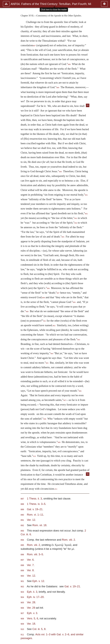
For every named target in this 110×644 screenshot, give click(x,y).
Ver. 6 (30, 560)
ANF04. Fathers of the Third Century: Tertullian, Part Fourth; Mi (51, 4)
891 (86, 195)
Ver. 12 (31, 520)
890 (60, 172)
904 (52, 354)
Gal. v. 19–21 (35, 509)
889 (58, 88)
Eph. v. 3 (32, 613)
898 (44, 298)
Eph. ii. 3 (32, 592)
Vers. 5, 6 (32, 618)
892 (86, 214)
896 (48, 288)
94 (88, 474)
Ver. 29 (31, 608)
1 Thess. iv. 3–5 (36, 504)
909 (59, 442)
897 (58, 293)
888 (69, 64)
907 (65, 400)
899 (74, 302)
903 (79, 340)
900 (27, 312)
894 (76, 223)
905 (47, 363)
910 (34, 456)
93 (88, 105)
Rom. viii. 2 (68, 540)
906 (80, 391)
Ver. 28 (31, 602)
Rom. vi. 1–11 (35, 515)
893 (76, 218)
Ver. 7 (30, 565)
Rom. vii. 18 (39, 525)
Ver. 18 (31, 624)
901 (45, 321)
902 (54, 326)
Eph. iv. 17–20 (35, 597)
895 (63, 237)
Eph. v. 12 (38, 581)
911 (56, 489)
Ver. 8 (30, 570)
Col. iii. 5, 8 (39, 629)
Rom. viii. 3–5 (35, 554)
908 (45, 419)
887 (34, 46)
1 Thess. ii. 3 (34, 499)
